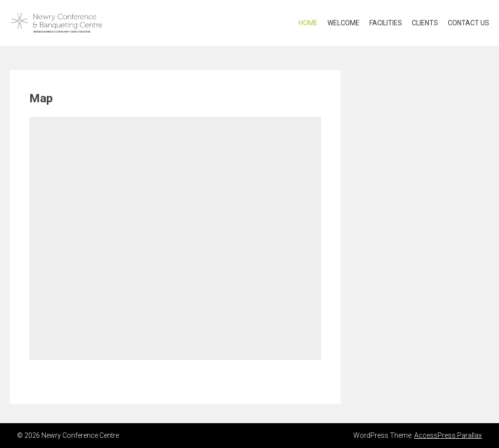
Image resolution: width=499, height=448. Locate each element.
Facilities (386, 23)
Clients (425, 23)
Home (308, 23)
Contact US (469, 23)
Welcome (344, 23)
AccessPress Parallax (448, 435)
